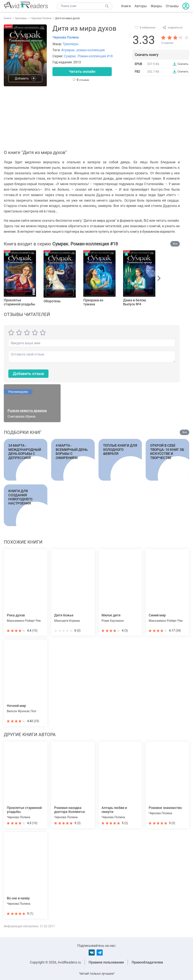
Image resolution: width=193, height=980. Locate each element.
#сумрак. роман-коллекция (83, 50)
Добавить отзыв (29, 374)
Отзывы (172, 6)
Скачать (182, 64)
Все (175, 244)
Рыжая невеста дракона (27, 411)
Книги (126, 6)
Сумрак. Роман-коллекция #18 (88, 56)
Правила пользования (106, 962)
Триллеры (71, 44)
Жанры (156, 6)
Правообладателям (147, 962)
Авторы (141, 6)
